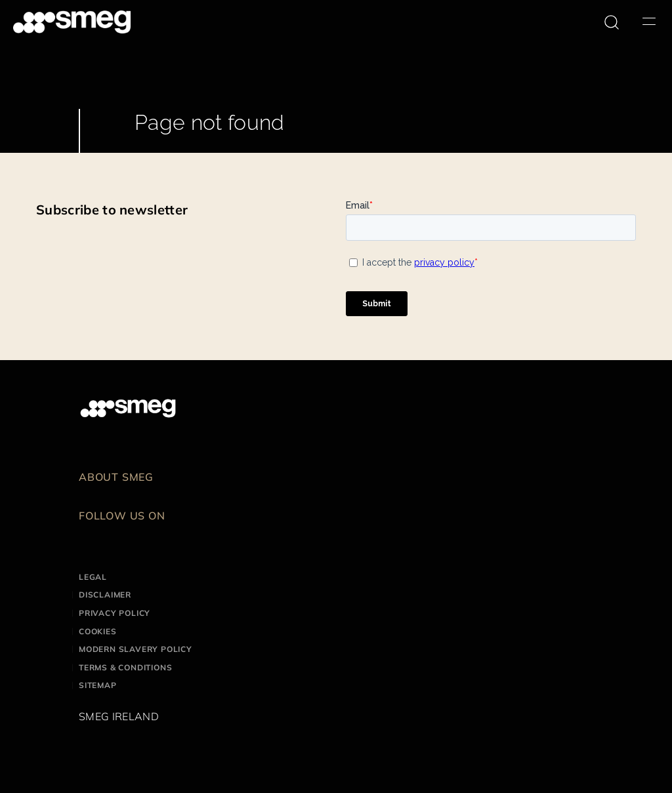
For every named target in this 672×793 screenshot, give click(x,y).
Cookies (98, 631)
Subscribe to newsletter (112, 210)
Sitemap (98, 685)
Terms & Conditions (125, 667)
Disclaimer (105, 595)
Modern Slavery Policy (136, 649)
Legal (93, 577)
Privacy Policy (115, 613)
